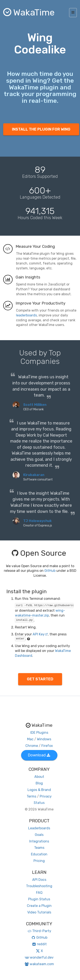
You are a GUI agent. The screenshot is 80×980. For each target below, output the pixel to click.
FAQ (39, 893)
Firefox (47, 746)
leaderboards (26, 315)
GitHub (50, 571)
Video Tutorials (39, 912)
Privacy (46, 796)
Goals (39, 835)
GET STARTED (40, 679)
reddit (39, 944)
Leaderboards (39, 828)
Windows (44, 739)
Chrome (32, 746)
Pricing (39, 861)
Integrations (39, 841)
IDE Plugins (39, 733)
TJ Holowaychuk (37, 521)
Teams (39, 848)
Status (39, 803)
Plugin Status (39, 899)
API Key (40, 634)
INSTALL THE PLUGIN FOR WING (41, 129)
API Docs (39, 880)
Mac (30, 739)
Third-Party (39, 931)
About (39, 777)
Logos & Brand (39, 790)
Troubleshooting (39, 886)
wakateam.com (39, 964)
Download (39, 755)
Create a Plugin (39, 906)
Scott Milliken (35, 405)
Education (39, 854)
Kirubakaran (34, 475)
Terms (31, 796)
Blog (39, 783)
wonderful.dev (39, 957)
